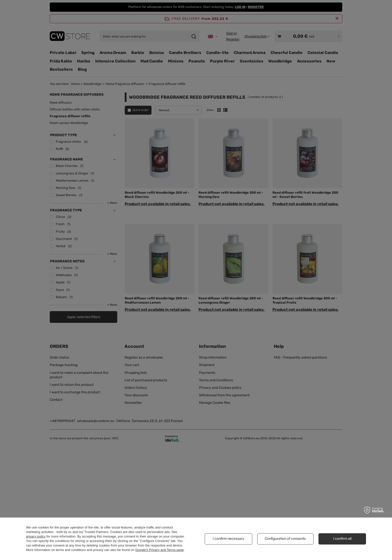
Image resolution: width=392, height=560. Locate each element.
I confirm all (342, 539)
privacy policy (36, 536)
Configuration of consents (285, 539)
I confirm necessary (228, 539)
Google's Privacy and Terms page (159, 550)
